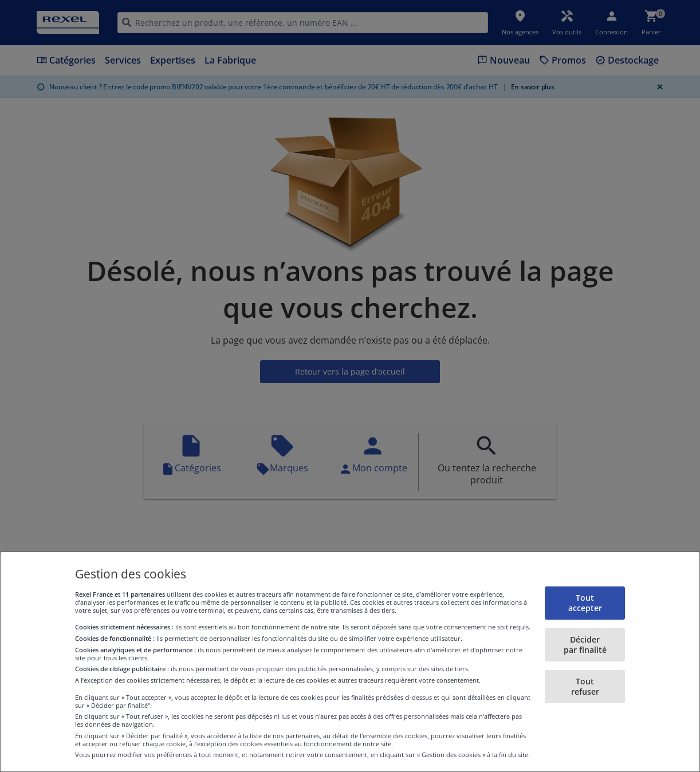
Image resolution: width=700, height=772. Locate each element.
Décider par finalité (585, 645)
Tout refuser (585, 686)
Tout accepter (585, 603)
